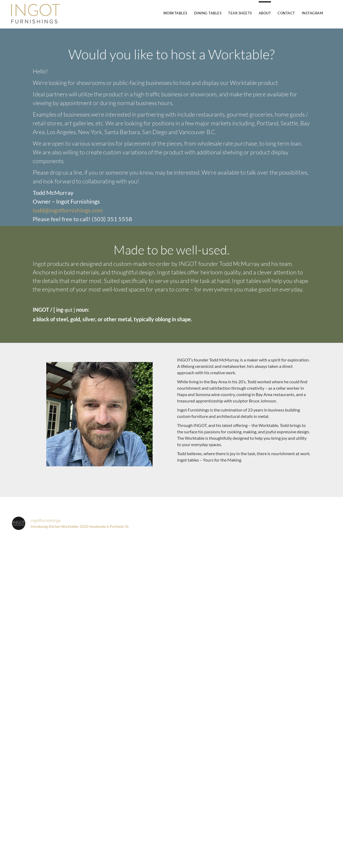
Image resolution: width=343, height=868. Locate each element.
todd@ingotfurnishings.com (68, 210)
